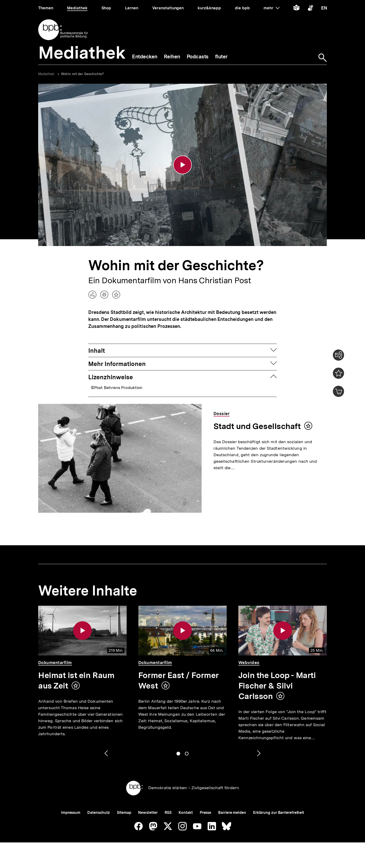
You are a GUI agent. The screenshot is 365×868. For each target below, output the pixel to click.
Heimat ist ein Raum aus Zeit (76, 680)
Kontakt (186, 813)
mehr (271, 8)
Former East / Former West (179, 680)
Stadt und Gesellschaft (257, 426)
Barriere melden (232, 813)
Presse (205, 813)
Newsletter (148, 813)
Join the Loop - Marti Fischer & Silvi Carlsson (277, 686)
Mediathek (46, 74)
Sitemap (124, 813)
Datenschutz (99, 813)
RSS (168, 813)
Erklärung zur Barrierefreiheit (279, 813)
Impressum (71, 813)
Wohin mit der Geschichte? (82, 74)
